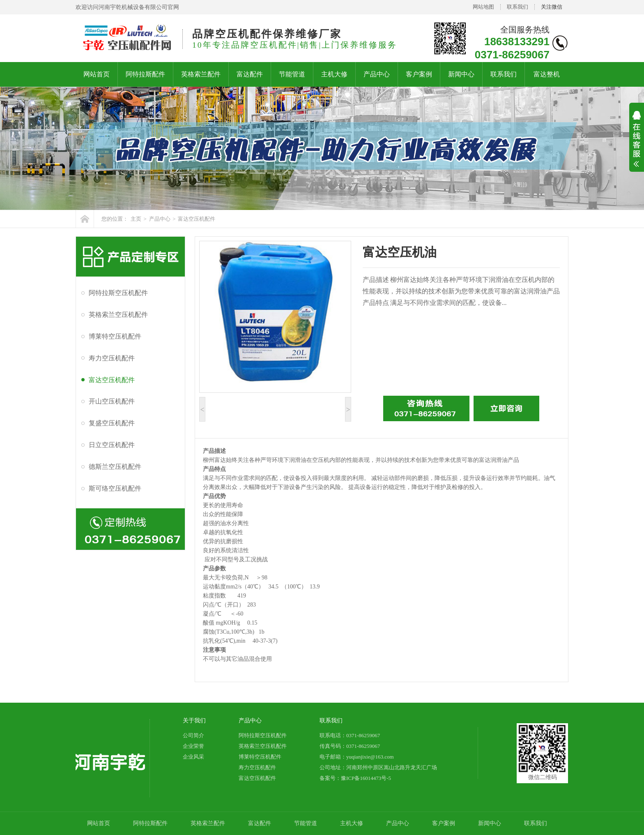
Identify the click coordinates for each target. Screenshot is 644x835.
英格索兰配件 (201, 74)
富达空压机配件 (197, 219)
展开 (637, 144)
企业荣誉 (193, 746)
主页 (136, 219)
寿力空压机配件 (112, 358)
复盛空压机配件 (112, 423)
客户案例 (419, 74)
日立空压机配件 (112, 445)
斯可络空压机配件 (115, 488)
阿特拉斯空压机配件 (118, 293)
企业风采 (193, 757)
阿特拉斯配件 (145, 74)
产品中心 (377, 74)
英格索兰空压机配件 (118, 315)
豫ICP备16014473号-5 (366, 778)
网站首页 (97, 74)
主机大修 (334, 74)
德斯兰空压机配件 (115, 467)
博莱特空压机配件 (115, 336)
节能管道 (292, 74)
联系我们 (517, 7)
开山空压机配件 (112, 401)
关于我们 (194, 721)
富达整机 (547, 74)
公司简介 (193, 735)
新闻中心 (461, 74)
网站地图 (483, 7)
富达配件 (250, 74)
